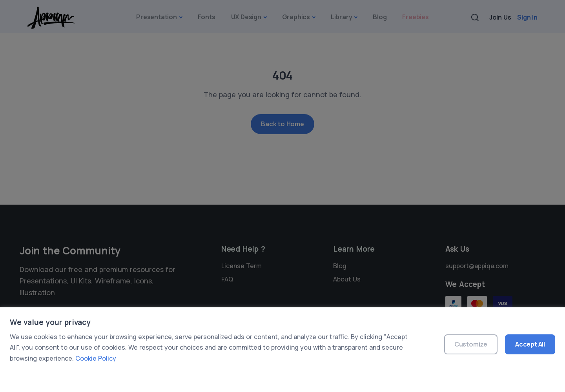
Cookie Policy (96, 358)
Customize (471, 344)
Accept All (530, 344)
